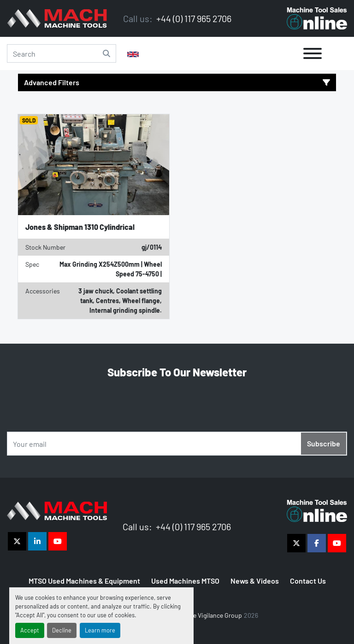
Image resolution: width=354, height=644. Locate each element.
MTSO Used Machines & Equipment (84, 581)
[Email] (177, 444)
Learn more (100, 630)
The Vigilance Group (214, 615)
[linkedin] (37, 541)
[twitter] (17, 541)
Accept (30, 630)
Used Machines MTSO (185, 581)
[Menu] (313, 53)
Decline (62, 630)
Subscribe (324, 443)
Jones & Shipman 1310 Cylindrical (80, 227)
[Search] (62, 53)
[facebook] (317, 543)
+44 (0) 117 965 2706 (193, 18)
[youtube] (58, 541)
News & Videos (255, 581)
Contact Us (308, 581)
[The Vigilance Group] (57, 510)
